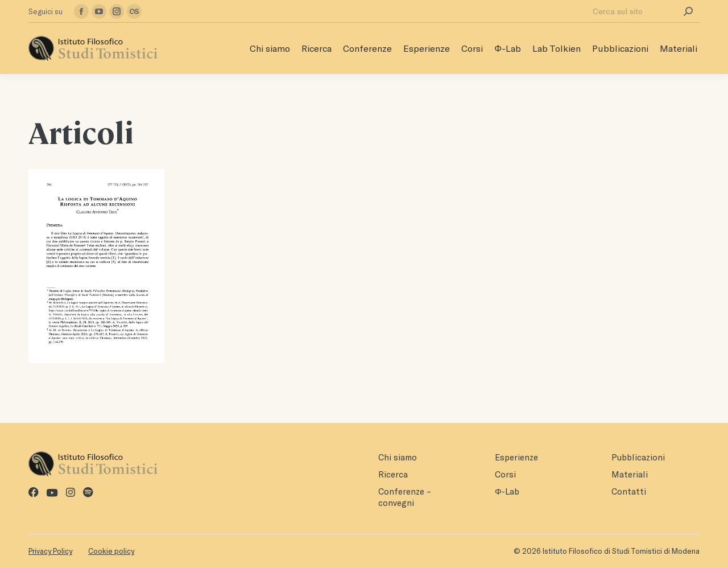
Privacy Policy (50, 551)
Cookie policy (111, 551)
